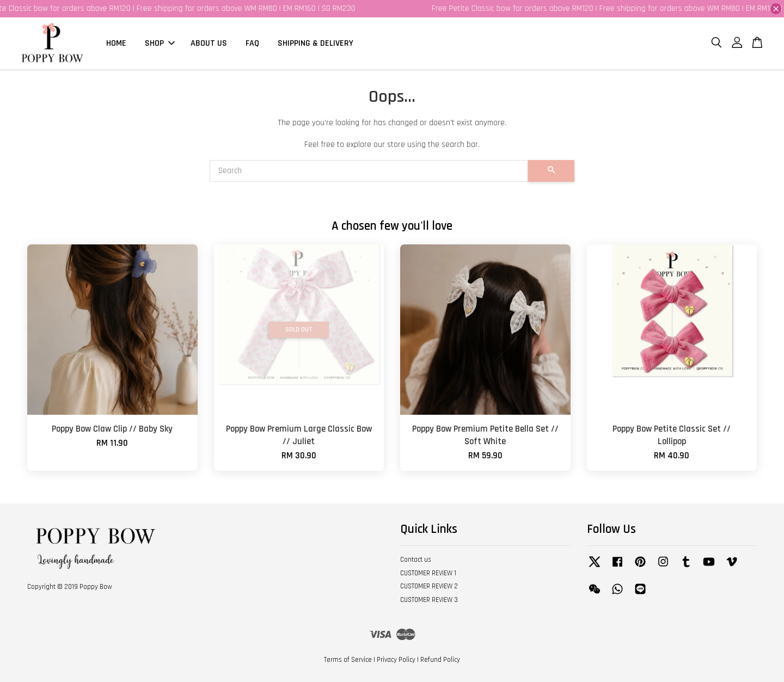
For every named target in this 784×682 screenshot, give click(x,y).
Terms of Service (348, 660)
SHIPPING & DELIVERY (316, 43)
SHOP (160, 43)
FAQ (252, 43)
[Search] (369, 171)
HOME (116, 43)
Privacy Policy (396, 660)
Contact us (416, 560)
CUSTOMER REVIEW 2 (429, 587)
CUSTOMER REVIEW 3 (429, 600)
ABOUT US (209, 43)
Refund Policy (440, 660)
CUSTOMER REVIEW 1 (428, 573)
